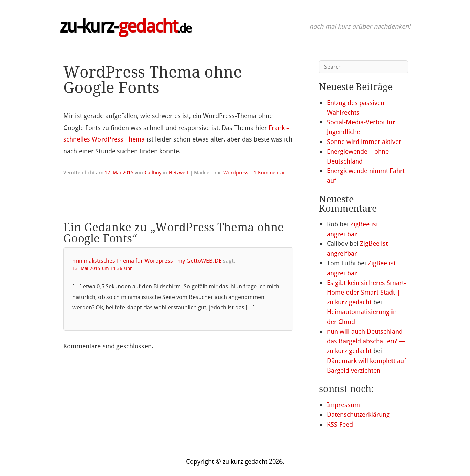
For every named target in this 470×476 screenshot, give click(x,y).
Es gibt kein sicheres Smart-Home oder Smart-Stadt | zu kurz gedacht (366, 293)
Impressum (343, 405)
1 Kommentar (269, 173)
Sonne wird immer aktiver (364, 142)
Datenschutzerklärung (358, 415)
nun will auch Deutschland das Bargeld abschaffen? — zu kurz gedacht (366, 341)
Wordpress (236, 173)
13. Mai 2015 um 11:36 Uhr (102, 269)
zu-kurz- (125, 26)
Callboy (153, 173)
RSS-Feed (340, 424)
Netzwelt (178, 173)
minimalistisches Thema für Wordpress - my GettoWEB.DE (147, 261)
